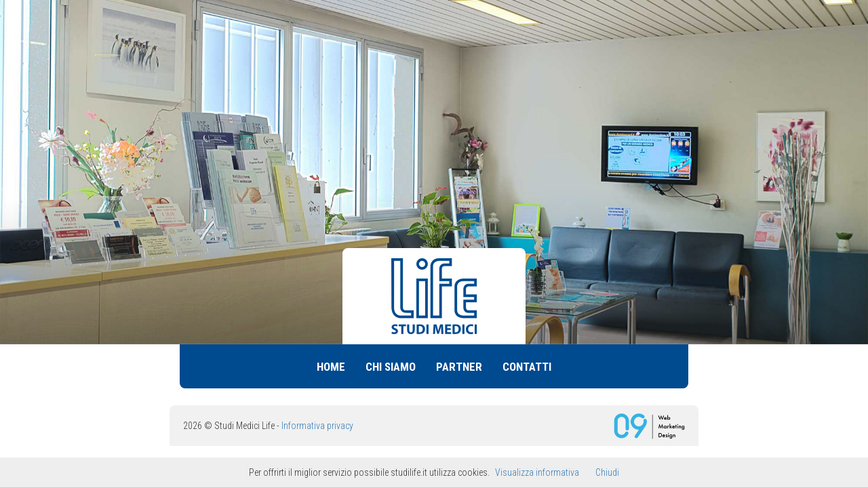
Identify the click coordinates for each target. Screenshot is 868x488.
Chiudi (607, 472)
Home (331, 367)
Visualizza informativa (537, 472)
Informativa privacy (317, 426)
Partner (459, 367)
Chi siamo (391, 367)
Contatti (527, 367)
